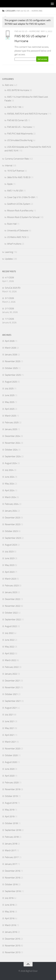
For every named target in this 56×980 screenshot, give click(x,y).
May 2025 (10, 402)
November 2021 (13, 687)
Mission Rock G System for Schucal (23, 217)
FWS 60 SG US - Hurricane (27, 31)
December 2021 (12, 681)
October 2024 (11, 450)
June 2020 (10, 769)
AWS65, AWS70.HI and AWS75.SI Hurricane (27, 114)
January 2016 (11, 932)
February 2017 (12, 857)
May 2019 (10, 810)
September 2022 (13, 620)
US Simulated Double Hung (20, 140)
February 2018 (12, 837)
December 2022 (12, 599)
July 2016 (9, 898)
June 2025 (10, 395)
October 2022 (11, 613)
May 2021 (10, 728)
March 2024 (10, 497)
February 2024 (12, 504)
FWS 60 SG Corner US (17, 120)
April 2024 (10, 490)
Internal (9, 166)
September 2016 (13, 891)
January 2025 (11, 429)
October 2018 (11, 823)
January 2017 (11, 864)
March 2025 (10, 416)
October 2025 (11, 368)
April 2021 (10, 735)
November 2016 (13, 878)
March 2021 (10, 742)
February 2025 (12, 423)
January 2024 (11, 511)
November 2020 (13, 749)
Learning (9, 252)
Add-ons (9, 85)
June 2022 (10, 640)
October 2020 (11, 755)
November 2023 (13, 524)
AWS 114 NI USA (15, 191)
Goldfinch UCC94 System (19, 204)
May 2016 (10, 912)
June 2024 (10, 477)
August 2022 (11, 626)
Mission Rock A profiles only (20, 211)
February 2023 (12, 586)
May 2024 (10, 484)
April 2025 (10, 409)
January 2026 (11, 355)
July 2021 (9, 715)
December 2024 (12, 436)
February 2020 (12, 783)
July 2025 (9, 389)
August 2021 (11, 708)
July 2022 (9, 633)
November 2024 (13, 443)
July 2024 (9, 470)
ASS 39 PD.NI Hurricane (18, 90)
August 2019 (11, 803)
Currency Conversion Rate (17, 159)
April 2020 (10, 776)
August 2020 (11, 762)
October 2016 (11, 884)
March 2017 (10, 850)
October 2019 (11, 796)
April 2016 (10, 918)
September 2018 (13, 830)
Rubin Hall (12, 224)
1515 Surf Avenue (16, 171)
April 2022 (10, 653)
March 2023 (10, 579)
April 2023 (10, 572)
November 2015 (13, 946)
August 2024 (11, 463)
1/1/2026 (9, 319)
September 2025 (13, 375)
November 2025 (13, 361)
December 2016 (12, 871)
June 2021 (10, 721)
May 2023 (10, 565)
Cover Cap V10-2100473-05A (21, 197)
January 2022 (11, 674)
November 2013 (13, 952)
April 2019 (10, 817)
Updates (9, 259)
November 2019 (13, 789)
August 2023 (11, 545)
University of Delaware (18, 231)
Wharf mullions (14, 244)
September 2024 (13, 456)
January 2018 (11, 844)
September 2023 (13, 538)
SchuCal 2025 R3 (13, 288)
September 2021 (13, 701)
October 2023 (11, 531)
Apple (10, 184)
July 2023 (9, 552)
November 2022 (13, 606)
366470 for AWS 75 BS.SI (19, 177)
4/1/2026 (9, 277)
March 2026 (10, 348)
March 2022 (10, 660)
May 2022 (10, 647)
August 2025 (11, 382)
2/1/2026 (9, 309)
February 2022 (12, 667)
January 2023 (11, 592)
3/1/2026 (9, 298)
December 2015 (12, 939)
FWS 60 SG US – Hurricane (19, 127)
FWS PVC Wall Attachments (20, 134)
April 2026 (10, 341)
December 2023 (12, 518)
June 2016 (10, 905)
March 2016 (10, 925)
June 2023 (10, 558)
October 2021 (11, 694)
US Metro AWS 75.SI (17, 237)
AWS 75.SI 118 (14, 107)
